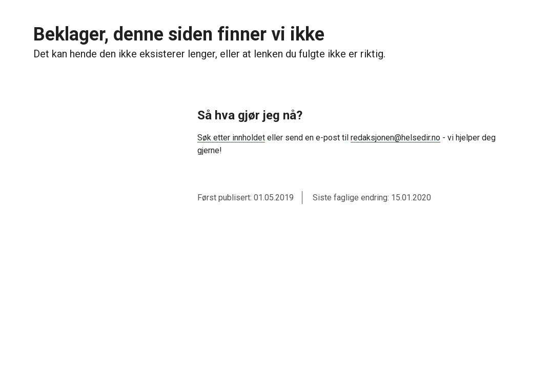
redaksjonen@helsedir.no (395, 138)
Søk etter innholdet (231, 138)
